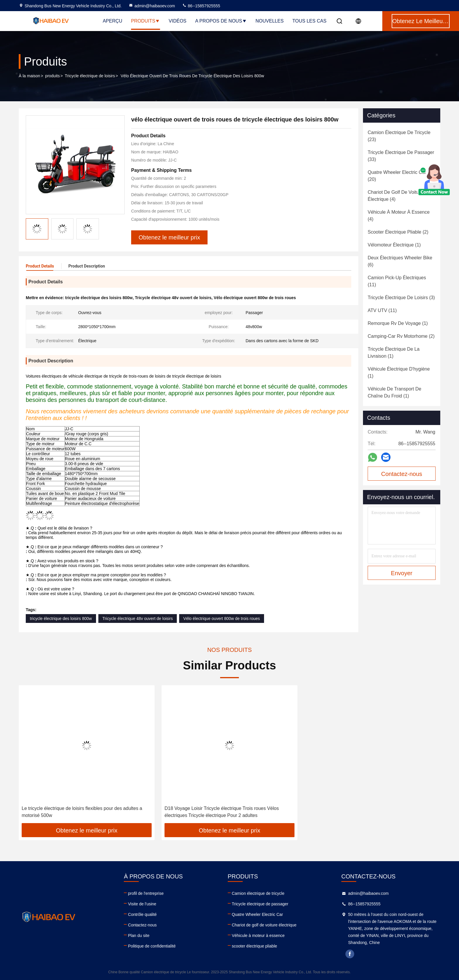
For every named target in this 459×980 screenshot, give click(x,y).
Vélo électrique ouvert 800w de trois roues (221, 619)
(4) (395, 196)
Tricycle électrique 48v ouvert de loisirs (138, 619)
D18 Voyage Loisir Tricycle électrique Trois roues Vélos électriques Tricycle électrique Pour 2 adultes (222, 812)
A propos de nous (221, 21)
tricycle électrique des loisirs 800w (61, 619)
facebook (350, 954)
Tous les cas (309, 21)
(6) (400, 261)
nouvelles (270, 21)
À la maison (29, 76)
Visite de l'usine (142, 904)
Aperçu (113, 21)
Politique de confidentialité (152, 946)
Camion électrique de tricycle (258, 893)
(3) (401, 298)
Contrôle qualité (142, 914)
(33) (401, 156)
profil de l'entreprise (146, 893)
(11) (397, 281)
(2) (398, 232)
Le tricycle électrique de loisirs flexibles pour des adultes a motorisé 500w (82, 812)
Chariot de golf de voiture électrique (264, 925)
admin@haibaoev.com (152, 6)
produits (52, 76)
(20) (397, 176)
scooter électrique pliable (255, 946)
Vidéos (177, 21)
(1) (394, 245)
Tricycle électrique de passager (260, 904)
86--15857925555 (201, 6)
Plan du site (139, 936)
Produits (146, 21)
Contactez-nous (142, 925)
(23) (399, 136)
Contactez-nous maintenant (402, 476)
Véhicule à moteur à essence (258, 936)
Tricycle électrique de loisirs (90, 76)
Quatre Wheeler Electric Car (257, 914)
